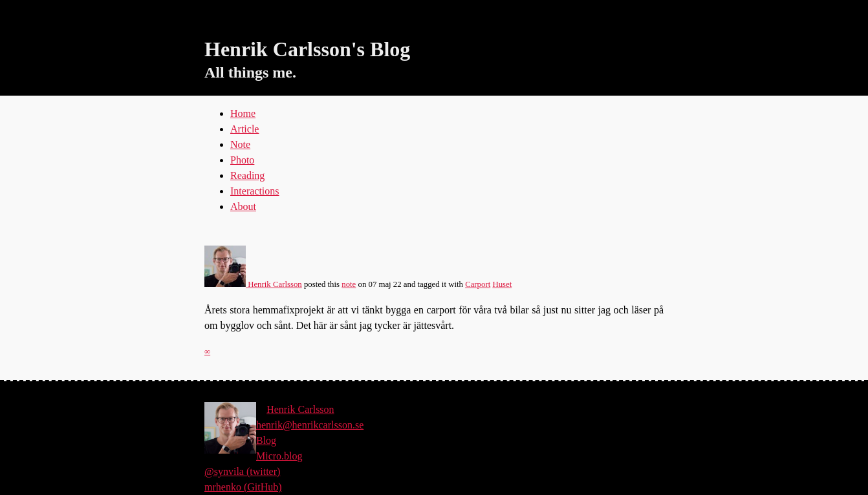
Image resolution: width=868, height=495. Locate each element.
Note (240, 144)
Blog (266, 440)
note (349, 284)
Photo (242, 160)
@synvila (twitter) (242, 471)
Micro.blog (279, 456)
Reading (247, 175)
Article (244, 129)
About (243, 206)
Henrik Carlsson (253, 284)
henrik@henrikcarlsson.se (310, 425)
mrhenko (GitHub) (243, 487)
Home (243, 113)
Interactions (255, 191)
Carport (478, 284)
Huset (502, 284)
